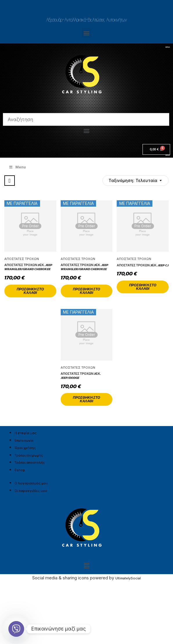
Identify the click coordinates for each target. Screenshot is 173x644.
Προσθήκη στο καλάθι (30, 291)
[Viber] (16, 629)
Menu (17, 167)
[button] (87, 33)
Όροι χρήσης (25, 448)
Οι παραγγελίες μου (31, 491)
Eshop (20, 470)
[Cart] (156, 149)
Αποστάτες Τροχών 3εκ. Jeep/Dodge (81, 376)
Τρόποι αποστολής (30, 463)
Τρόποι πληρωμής (29, 455)
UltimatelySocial (128, 578)
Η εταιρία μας (26, 433)
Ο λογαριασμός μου (31, 483)
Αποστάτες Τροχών (22, 259)
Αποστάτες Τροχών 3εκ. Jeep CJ (143, 265)
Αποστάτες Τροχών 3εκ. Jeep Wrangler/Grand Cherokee (28, 267)
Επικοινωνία (24, 441)
